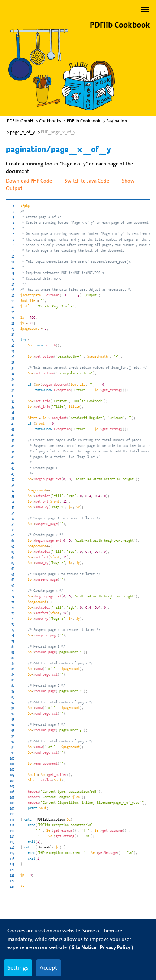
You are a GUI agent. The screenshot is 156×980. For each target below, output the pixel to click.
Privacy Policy (115, 947)
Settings (18, 967)
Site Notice (84, 947)
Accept (48, 967)
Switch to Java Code (87, 181)
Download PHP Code (29, 181)
